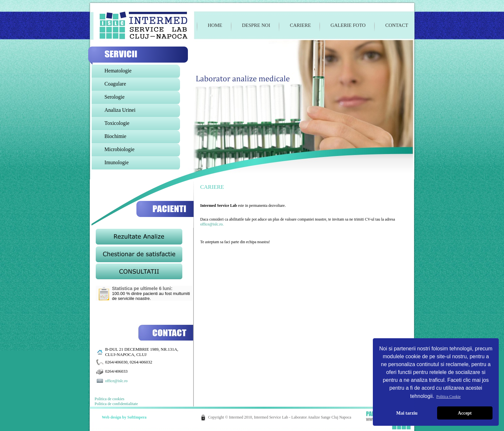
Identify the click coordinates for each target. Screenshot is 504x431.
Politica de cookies (110, 399)
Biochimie (116, 136)
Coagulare (115, 84)
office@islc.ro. (212, 224)
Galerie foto (348, 25)
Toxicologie (117, 123)
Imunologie (117, 162)
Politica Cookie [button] (449, 397)
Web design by (115, 417)
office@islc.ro (116, 381)
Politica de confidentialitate (116, 404)
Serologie (115, 97)
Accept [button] (465, 413)
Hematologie (118, 71)
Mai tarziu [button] (407, 413)
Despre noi (256, 25)
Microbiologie (120, 149)
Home (215, 25)
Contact (397, 25)
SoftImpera (137, 417)
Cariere (300, 25)
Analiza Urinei (120, 110)
